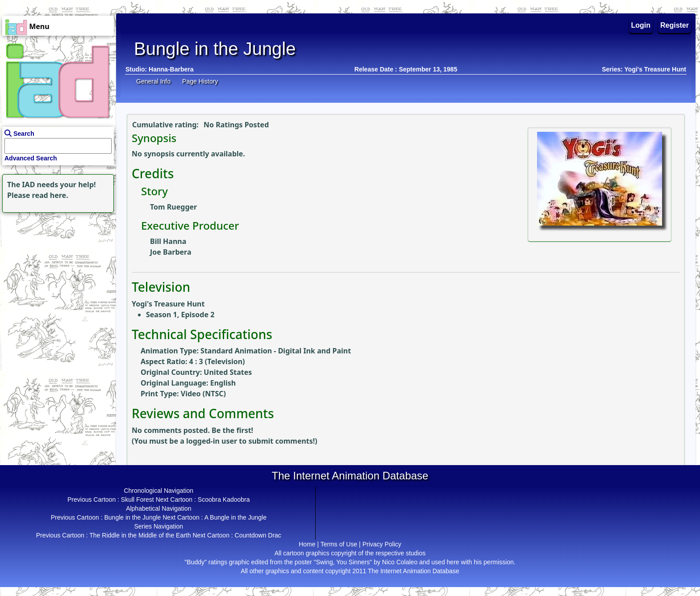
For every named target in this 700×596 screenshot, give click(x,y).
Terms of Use (339, 544)
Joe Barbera (171, 252)
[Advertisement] (56, 271)
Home (307, 544)
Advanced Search (31, 158)
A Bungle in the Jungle (235, 517)
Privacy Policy (382, 544)
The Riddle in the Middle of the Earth (140, 535)
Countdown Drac (258, 535)
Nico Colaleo (400, 562)
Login (641, 25)
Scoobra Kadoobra (224, 499)
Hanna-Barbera (171, 69)
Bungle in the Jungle (132, 517)
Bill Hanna (168, 241)
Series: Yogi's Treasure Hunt (644, 69)
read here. (50, 195)
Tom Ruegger (173, 207)
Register (675, 25)
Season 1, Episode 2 (180, 315)
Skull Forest (137, 499)
